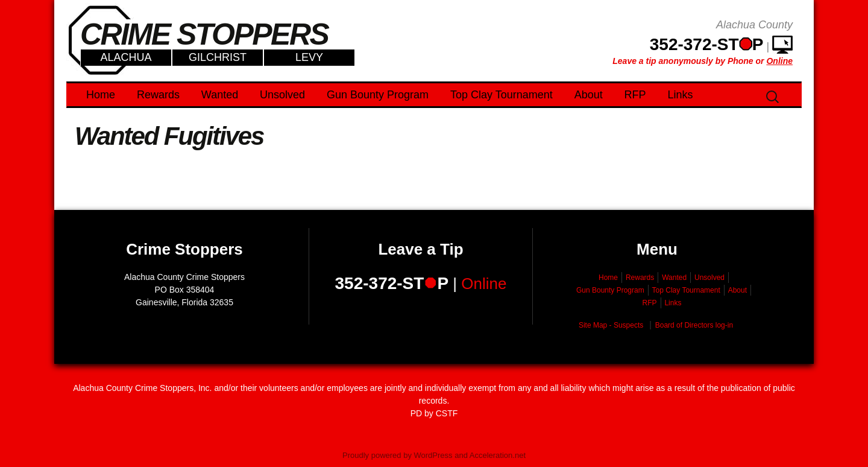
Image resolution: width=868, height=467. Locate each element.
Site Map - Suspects (611, 325)
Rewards (158, 95)
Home (101, 95)
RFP (635, 95)
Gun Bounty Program (378, 95)
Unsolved (282, 95)
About (589, 95)
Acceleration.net (498, 455)
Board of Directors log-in (694, 325)
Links (681, 95)
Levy (309, 57)
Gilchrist (218, 57)
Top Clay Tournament (502, 95)
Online (484, 284)
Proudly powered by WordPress (398, 455)
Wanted (220, 95)
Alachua (126, 57)
